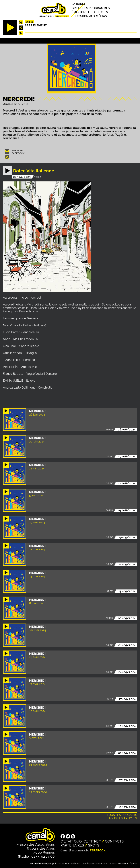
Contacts (114, 841)
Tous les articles (123, 818)
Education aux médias (89, 16)
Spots (94, 845)
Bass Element (36, 25)
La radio (78, 4)
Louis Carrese (109, 864)
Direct (29, 22)
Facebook (18, 153)
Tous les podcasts (122, 815)
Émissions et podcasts (90, 12)
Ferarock (98, 850)
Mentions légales (128, 864)
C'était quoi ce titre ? (81, 841)
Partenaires (72, 845)
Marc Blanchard (71, 864)
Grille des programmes (91, 8)
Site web (17, 151)
